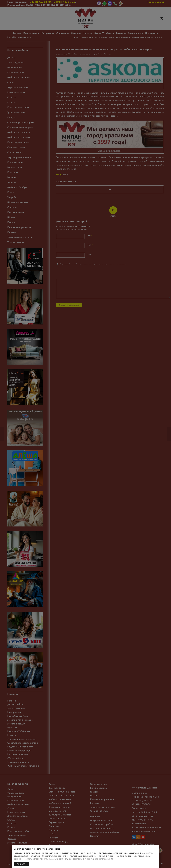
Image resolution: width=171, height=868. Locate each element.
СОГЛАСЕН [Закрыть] (22, 864)
